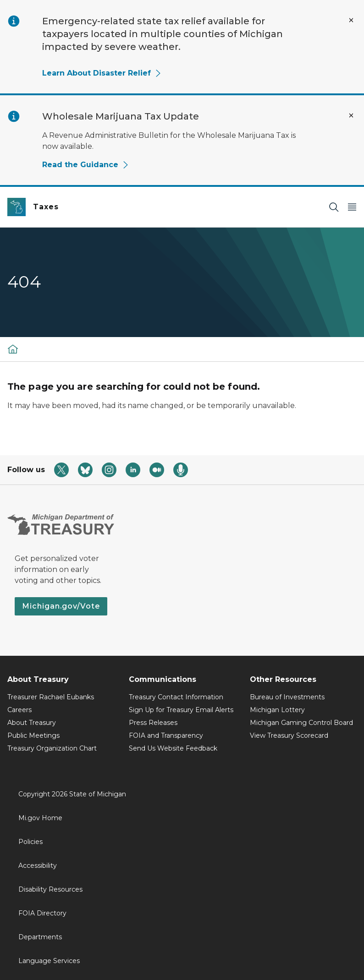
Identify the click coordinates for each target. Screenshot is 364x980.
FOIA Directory (42, 913)
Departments (40, 937)
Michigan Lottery (277, 710)
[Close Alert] (351, 20)
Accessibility (38, 866)
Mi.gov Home (40, 818)
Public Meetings (33, 735)
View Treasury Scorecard (289, 735)
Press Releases (153, 723)
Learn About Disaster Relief (102, 73)
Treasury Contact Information (176, 697)
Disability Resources (50, 889)
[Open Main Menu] (352, 207)
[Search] (334, 207)
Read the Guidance (86, 165)
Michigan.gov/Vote (61, 606)
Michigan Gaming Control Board (301, 723)
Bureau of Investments (287, 697)
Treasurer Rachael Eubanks (51, 697)
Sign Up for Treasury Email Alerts (181, 710)
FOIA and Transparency (166, 735)
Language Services (49, 961)
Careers (19, 710)
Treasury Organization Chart (52, 748)
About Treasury (32, 723)
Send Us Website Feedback (173, 748)
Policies (30, 842)
